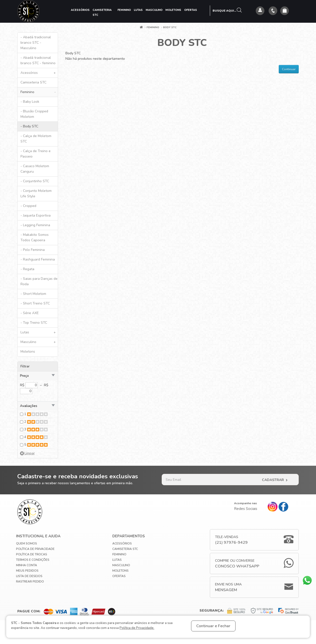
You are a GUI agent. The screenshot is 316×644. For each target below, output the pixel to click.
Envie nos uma (228, 587)
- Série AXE (30, 313)
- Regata (27, 269)
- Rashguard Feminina (38, 259)
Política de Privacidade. (137, 628)
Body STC (170, 27)
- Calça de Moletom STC (36, 139)
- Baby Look (30, 102)
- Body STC (29, 126)
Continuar (289, 69)
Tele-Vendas (231, 540)
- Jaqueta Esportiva (36, 215)
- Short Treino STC (35, 303)
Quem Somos (27, 543)
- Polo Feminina (33, 250)
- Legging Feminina (35, 225)
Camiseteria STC (102, 12)
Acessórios (80, 10)
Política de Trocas (32, 554)
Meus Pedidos (27, 571)
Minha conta (27, 565)
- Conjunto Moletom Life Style (36, 193)
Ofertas (191, 10)
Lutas (138, 10)
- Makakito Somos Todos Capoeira (35, 237)
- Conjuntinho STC (35, 181)
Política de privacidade (35, 549)
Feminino (124, 10)
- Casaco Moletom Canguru (35, 169)
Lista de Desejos (29, 576)
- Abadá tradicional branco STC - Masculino (36, 43)
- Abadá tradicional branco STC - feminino (38, 60)
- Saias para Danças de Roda (39, 281)
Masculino (154, 10)
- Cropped (28, 206)
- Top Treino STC (34, 323)
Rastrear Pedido (30, 582)
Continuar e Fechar (213, 626)
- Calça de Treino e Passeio (36, 154)
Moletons (173, 10)
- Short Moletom (33, 294)
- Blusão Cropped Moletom (34, 114)
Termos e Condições (33, 560)
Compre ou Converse (237, 564)
